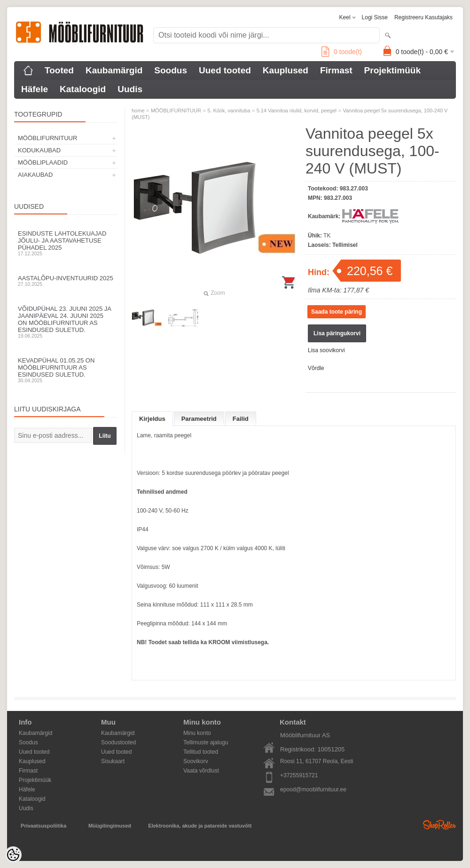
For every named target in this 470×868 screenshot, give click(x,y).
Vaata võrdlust (201, 771)
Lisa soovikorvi (326, 350)
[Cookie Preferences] (13, 855)
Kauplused (286, 70)
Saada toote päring (337, 312)
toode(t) (342, 52)
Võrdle (316, 368)
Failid (241, 419)
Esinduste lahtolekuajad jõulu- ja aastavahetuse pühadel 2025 (66, 243)
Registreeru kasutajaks (423, 17)
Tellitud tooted (201, 752)
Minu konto (197, 733)
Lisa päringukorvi (337, 333)
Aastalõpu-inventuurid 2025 (66, 281)
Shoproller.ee (439, 825)
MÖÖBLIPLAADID (43, 162)
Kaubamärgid (114, 70)
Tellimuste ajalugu (206, 742)
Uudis (130, 89)
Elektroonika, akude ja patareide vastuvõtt (200, 826)
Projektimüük (392, 70)
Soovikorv (196, 761)
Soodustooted (118, 742)
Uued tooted (225, 70)
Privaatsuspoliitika (43, 826)
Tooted (59, 70)
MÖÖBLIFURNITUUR (47, 138)
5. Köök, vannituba (229, 110)
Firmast (336, 70)
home (138, 110)
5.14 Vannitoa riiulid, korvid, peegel (297, 110)
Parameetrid (199, 419)
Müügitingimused (110, 826)
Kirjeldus (152, 419)
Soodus (171, 70)
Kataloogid (83, 89)
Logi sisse (375, 17)
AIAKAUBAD (35, 175)
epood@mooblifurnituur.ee (313, 789)
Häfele (35, 89)
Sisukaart (113, 761)
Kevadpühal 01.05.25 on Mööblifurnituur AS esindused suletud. (66, 370)
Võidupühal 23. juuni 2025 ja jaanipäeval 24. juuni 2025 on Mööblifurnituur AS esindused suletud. (66, 322)
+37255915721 (299, 775)
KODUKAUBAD (39, 150)
